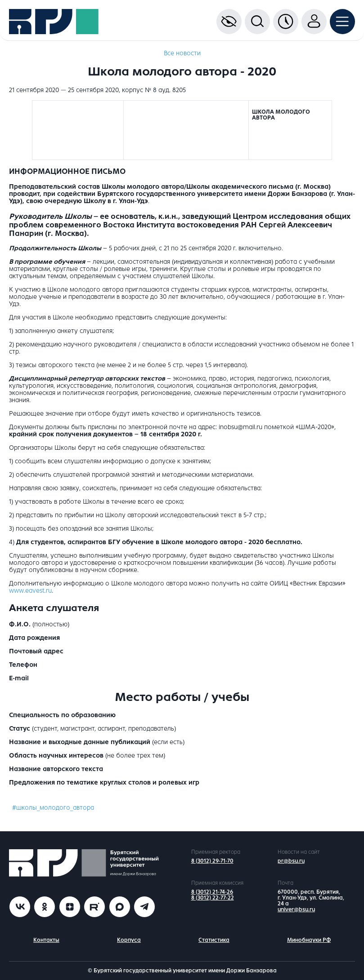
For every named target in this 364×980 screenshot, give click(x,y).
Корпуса (129, 940)
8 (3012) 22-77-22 (213, 898)
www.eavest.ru (30, 591)
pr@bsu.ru (291, 861)
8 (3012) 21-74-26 (212, 892)
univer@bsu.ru (296, 909)
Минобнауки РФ (309, 940)
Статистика (214, 940)
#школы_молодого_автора (53, 808)
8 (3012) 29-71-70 (212, 861)
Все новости (182, 53)
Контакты (46, 940)
